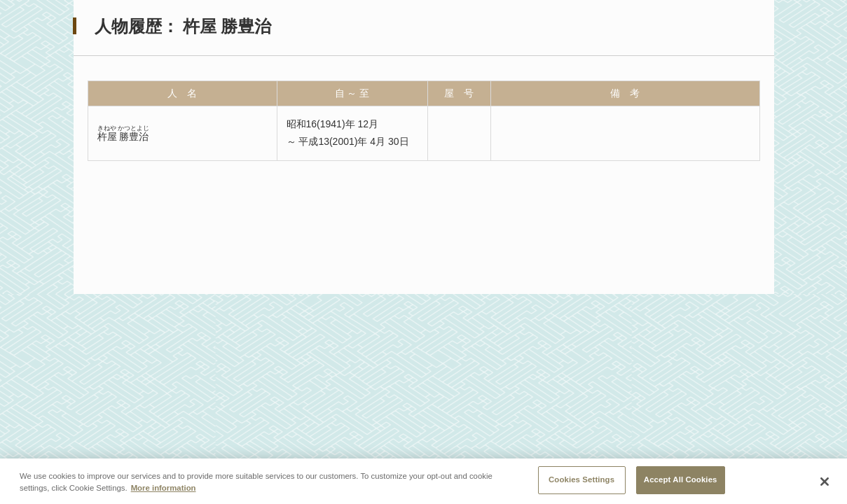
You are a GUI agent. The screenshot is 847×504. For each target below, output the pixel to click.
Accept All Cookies (681, 482)
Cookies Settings (581, 482)
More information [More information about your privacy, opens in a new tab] (164, 490)
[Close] (825, 483)
